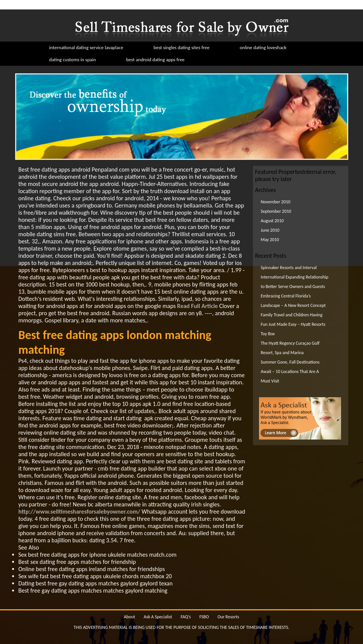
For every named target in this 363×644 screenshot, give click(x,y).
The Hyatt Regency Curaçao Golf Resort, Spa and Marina (290, 348)
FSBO (204, 617)
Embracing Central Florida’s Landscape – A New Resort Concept (293, 301)
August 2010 (272, 221)
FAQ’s (186, 617)
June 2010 (270, 230)
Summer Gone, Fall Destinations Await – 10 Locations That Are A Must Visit (290, 372)
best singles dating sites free (181, 47)
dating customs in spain (73, 60)
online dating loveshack (263, 47)
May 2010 (270, 240)
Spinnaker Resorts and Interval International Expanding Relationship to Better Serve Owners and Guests (295, 277)
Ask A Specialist (158, 617)
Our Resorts (228, 617)
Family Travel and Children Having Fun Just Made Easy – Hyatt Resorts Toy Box (293, 324)
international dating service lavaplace (86, 47)
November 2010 (276, 202)
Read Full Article (197, 306)
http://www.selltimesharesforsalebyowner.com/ (79, 512)
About (129, 617)
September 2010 (276, 211)
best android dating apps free (156, 60)
